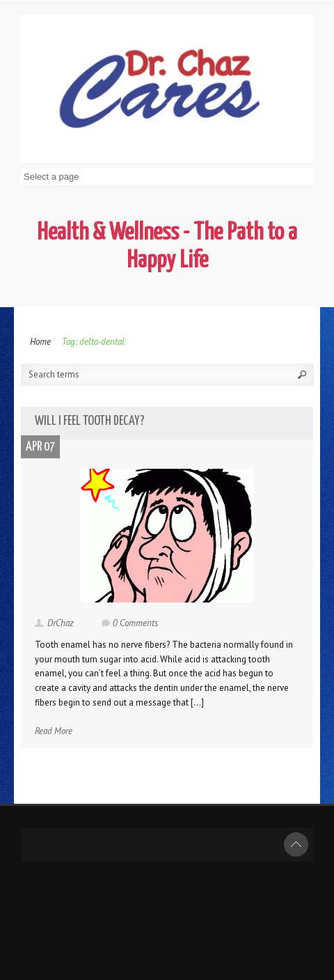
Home (40, 342)
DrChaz (61, 623)
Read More (54, 731)
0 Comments (135, 623)
